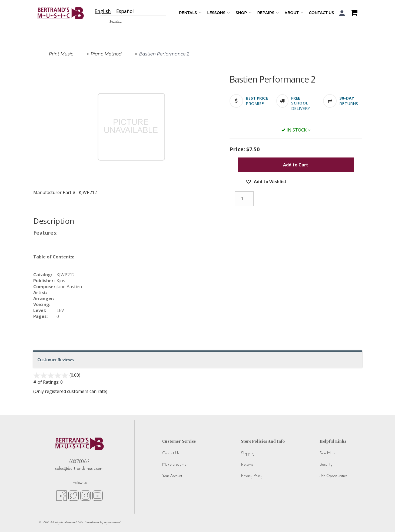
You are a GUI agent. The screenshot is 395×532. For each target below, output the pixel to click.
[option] (125, 11)
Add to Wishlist (270, 182)
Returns (247, 464)
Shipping (248, 453)
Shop (244, 13)
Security (326, 464)
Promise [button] (255, 103)
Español (125, 11)
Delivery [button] (301, 108)
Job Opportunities (333, 476)
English (103, 11)
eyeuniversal (112, 522)
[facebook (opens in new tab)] (62, 495)
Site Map (327, 453)
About (294, 13)
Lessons (219, 13)
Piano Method (106, 54)
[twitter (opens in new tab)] (74, 495)
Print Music (61, 54)
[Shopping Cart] (353, 13)
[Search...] (129, 22)
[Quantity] (244, 199)
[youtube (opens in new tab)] (97, 495)
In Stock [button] (296, 130)
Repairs (268, 13)
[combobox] (103, 11)
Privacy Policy (252, 476)
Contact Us (322, 13)
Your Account (172, 476)
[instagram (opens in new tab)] (86, 495)
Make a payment (176, 464)
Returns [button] (349, 103)
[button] (342, 13)
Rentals (190, 13)
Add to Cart (296, 165)
